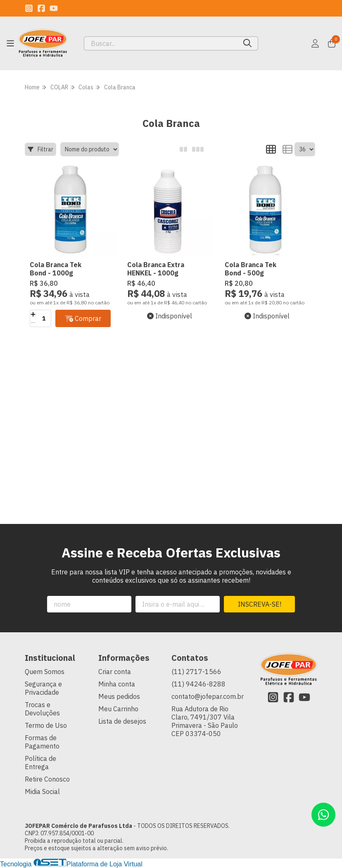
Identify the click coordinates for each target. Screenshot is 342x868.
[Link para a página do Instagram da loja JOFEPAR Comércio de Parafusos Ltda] (29, 8)
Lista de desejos (122, 721)
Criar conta (115, 672)
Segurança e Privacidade (43, 688)
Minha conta (117, 684)
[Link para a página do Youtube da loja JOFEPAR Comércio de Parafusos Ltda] (54, 8)
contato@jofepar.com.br (208, 696)
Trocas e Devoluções (42, 709)
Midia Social (42, 791)
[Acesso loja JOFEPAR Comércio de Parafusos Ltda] (315, 43)
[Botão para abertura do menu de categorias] (10, 43)
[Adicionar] (33, 314)
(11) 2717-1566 (196, 672)
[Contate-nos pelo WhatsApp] (323, 815)
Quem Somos (45, 672)
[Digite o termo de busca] (161, 43)
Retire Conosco (47, 779)
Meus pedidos (119, 696)
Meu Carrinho (118, 709)
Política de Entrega (40, 763)
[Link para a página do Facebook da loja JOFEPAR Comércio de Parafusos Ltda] (41, 8)
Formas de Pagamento (42, 742)
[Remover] (33, 323)
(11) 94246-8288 (198, 684)
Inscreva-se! (260, 604)
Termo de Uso (46, 725)
